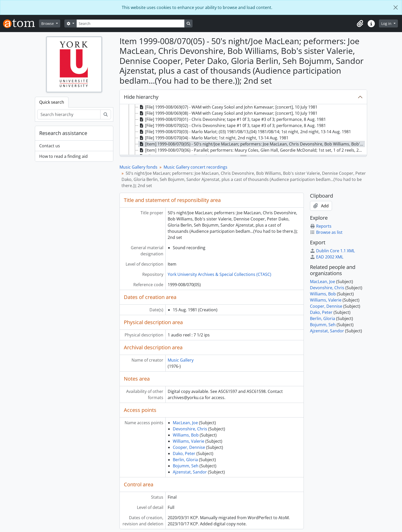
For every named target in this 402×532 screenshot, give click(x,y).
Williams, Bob (186, 435)
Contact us (50, 146)
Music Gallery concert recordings (195, 167)
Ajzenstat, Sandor (190, 472)
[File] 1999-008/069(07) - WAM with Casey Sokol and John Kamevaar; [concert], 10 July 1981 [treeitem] (228, 107)
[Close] (396, 7)
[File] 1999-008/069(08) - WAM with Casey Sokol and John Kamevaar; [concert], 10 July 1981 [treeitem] (228, 113)
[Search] (130, 23)
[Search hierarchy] (69, 114)
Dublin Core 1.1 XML (332, 251)
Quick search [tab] (52, 102)
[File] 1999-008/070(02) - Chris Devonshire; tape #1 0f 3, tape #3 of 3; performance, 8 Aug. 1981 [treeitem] (232, 125)
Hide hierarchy (141, 97)
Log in (387, 23)
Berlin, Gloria (185, 460)
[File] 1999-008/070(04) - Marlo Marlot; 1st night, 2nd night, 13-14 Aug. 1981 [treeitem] (213, 138)
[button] (360, 24)
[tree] (243, 130)
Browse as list (326, 232)
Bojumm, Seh (186, 466)
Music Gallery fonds (138, 167)
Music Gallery (181, 360)
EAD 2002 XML (327, 257)
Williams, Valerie (189, 441)
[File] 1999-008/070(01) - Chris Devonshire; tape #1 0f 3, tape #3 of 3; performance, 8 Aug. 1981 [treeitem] (232, 119)
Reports (321, 226)
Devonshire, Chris (190, 429)
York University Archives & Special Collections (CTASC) (219, 274)
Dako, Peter (184, 453)
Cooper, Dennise (189, 447)
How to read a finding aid (63, 156)
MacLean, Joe (185, 423)
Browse (48, 23)
